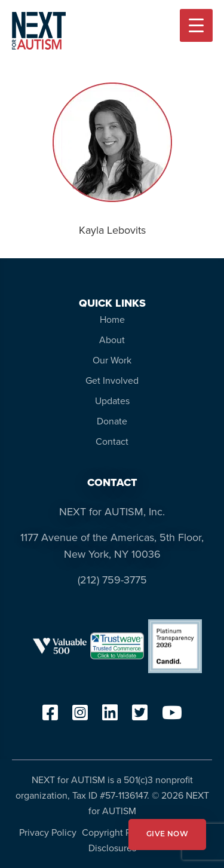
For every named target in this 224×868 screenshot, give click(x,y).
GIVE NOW (167, 835)
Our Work (112, 360)
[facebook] (50, 716)
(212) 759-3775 (112, 580)
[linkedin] (110, 716)
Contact (112, 441)
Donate (112, 421)
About (112, 340)
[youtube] (172, 716)
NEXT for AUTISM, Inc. (112, 512)
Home (112, 320)
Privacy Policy (48, 832)
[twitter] (140, 716)
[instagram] (80, 716)
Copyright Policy (116, 832)
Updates (112, 401)
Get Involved (112, 380)
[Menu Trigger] (196, 25)
